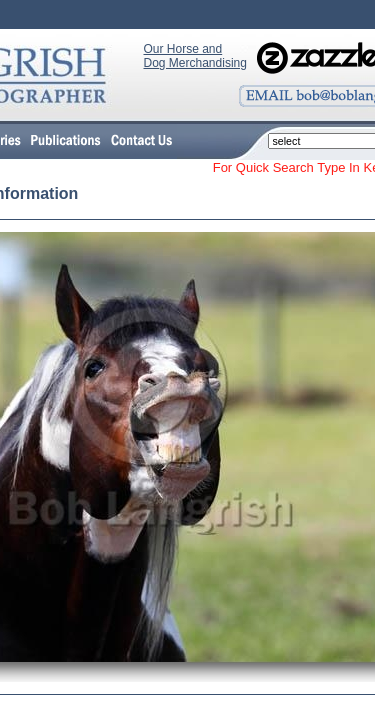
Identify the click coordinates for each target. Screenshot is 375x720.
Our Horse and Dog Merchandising (195, 56)
